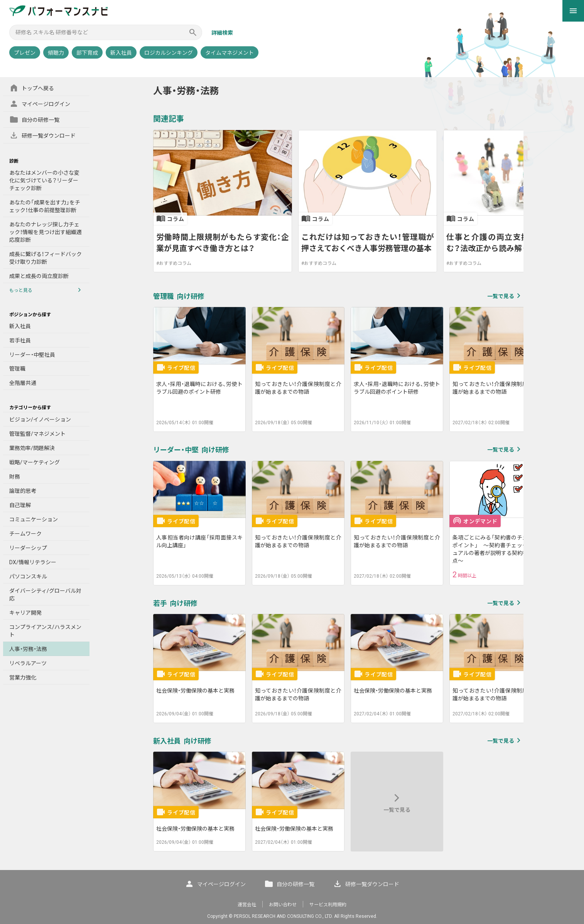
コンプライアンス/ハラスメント (45, 631)
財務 (15, 477)
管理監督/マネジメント (37, 434)
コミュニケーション (34, 519)
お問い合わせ (283, 905)
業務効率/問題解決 (32, 448)
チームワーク (25, 534)
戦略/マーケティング (35, 462)
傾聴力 (56, 53)
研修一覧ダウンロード (42, 135)
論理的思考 (23, 491)
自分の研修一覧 (34, 120)
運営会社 (247, 905)
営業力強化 (23, 678)
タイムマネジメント (230, 53)
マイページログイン (40, 104)
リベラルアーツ (28, 663)
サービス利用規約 (328, 905)
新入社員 (121, 53)
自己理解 (20, 505)
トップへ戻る (32, 88)
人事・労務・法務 (28, 649)
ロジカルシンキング (169, 53)
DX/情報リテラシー (33, 562)
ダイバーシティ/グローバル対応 (45, 595)
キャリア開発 (25, 613)
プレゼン (25, 53)
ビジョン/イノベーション (40, 420)
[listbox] (338, 201)
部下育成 (87, 53)
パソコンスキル (28, 577)
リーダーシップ (28, 548)
